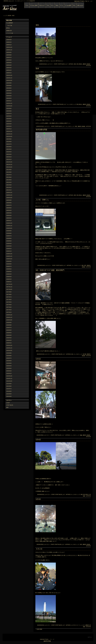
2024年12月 (9, 75)
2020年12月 (9, 193)
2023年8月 (9, 111)
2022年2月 (9, 157)
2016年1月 (9, 343)
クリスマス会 (10, 33)
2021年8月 (9, 172)
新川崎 (85, 354)
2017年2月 (9, 310)
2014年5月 (9, 394)
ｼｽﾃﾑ (48, 5)
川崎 (82, 265)
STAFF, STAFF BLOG (59, 64)
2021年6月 (9, 177)
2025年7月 (9, 58)
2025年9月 (9, 52)
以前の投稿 (39, 629)
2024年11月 (9, 78)
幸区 (75, 64)
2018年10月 (9, 259)
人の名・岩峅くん (42, 200)
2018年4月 (9, 274)
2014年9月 (9, 384)
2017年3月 (9, 307)
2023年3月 (9, 124)
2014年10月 (9, 381)
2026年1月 (9, 45)
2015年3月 (9, 368)
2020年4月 (9, 213)
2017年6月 (9, 300)
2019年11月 (9, 226)
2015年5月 (9, 363)
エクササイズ (74, 625)
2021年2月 (9, 187)
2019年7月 (9, 236)
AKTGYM (23, 7)
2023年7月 (9, 114)
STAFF (8, 403)
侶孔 (37, 25)
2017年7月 (9, 297)
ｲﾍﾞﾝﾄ (62, 5)
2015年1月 (9, 373)
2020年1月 (9, 221)
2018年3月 (9, 277)
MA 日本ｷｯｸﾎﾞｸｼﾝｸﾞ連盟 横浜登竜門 (50, 270)
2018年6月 (9, 269)
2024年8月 (9, 86)
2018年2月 (9, 279)
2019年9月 (9, 231)
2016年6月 (9, 330)
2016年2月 (9, 340)
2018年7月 (9, 266)
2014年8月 (9, 386)
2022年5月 (9, 149)
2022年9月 (9, 139)
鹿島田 (84, 64)
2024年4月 (9, 93)
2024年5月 (9, 91)
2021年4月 (9, 182)
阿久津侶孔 (79, 64)
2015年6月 (9, 361)
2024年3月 (9, 96)
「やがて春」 (10, 25)
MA (72, 354)
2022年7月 (9, 144)
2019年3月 (9, 246)
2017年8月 (9, 294)
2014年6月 (9, 391)
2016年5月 (9, 333)
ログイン (90, 637)
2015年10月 (9, 351)
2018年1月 (9, 282)
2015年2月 (9, 371)
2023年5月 (9, 119)
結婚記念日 (9, 31)
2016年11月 (9, 317)
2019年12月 (9, 223)
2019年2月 (9, 249)
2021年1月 (9, 190)
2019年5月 (9, 241)
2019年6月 (9, 238)
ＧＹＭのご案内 (34, 5)
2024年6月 (9, 88)
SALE (57, 5)
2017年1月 (9, 312)
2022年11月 (9, 134)
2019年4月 (9, 244)
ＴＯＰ (27, 5)
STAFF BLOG (10, 405)
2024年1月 (9, 101)
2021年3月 (9, 185)
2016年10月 (9, 320)
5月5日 (38, 359)
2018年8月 (9, 264)
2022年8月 (9, 142)
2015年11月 (9, 348)
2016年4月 (9, 335)
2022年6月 (9, 147)
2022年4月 (9, 152)
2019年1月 (9, 251)
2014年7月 (9, 389)
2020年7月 (9, 205)
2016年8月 (9, 325)
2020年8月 (9, 203)
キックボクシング (72, 104)
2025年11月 (9, 50)
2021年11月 (9, 165)
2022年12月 (9, 131)
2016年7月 (9, 328)
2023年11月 (9, 103)
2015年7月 (9, 358)
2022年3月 (9, 154)
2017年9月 (9, 292)
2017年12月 (9, 284)
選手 (7, 407)
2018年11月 (9, 256)
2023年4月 (9, 121)
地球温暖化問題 (41, 130)
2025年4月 (9, 65)
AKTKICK (71, 64)
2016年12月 (9, 315)
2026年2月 (9, 42)
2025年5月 (9, 63)
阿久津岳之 (79, 104)
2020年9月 (9, 200)
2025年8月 (9, 55)
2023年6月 (9, 116)
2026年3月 (9, 40)
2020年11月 (9, 195)
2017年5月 (9, 302)
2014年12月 (9, 376)
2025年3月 (9, 68)
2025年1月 (9, 73)
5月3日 (38, 499)
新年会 (8, 28)
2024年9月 (9, 83)
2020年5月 (9, 210)
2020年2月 (9, 218)
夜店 (37, 109)
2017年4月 (9, 305)
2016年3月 (9, 338)
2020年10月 (9, 198)
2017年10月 (9, 289)
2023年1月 (9, 129)
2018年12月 (9, 254)
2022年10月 (9, 136)
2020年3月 (9, 215)
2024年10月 (9, 80)
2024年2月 (9, 98)
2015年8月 (9, 356)
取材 (37, 69)
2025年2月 (9, 70)
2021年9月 (9, 170)
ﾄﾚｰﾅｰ (52, 5)
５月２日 (39, 549)
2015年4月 (9, 366)
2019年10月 (9, 228)
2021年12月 (9, 162)
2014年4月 (9, 396)
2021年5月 (9, 180)
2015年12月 (9, 345)
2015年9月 (9, 353)
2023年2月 (9, 126)
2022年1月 (9, 159)
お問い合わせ (80, 5)
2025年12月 (9, 47)
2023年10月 (9, 106)
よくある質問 (68, 5)
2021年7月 (9, 175)
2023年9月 (9, 108)
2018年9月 (9, 261)
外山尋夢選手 (10, 23)
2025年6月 (9, 60)
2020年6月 (9, 208)
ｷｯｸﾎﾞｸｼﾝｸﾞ (42, 5)
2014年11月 (9, 379)
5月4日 (38, 440)
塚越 (81, 435)
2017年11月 (9, 287)
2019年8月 (9, 233)
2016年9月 (9, 323)
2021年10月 (9, 167)
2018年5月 (9, 272)
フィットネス (82, 625)
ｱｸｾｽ (74, 5)
